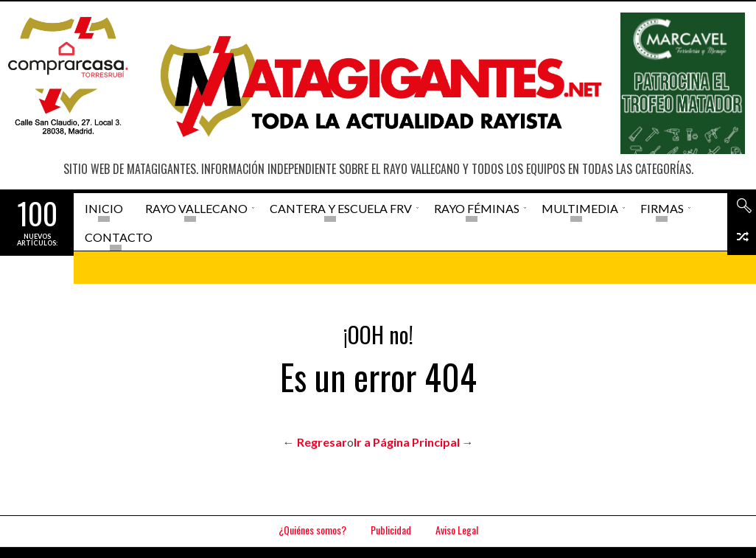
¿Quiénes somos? (312, 530)
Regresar (322, 442)
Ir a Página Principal (407, 442)
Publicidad (391, 530)
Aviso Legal (457, 530)
